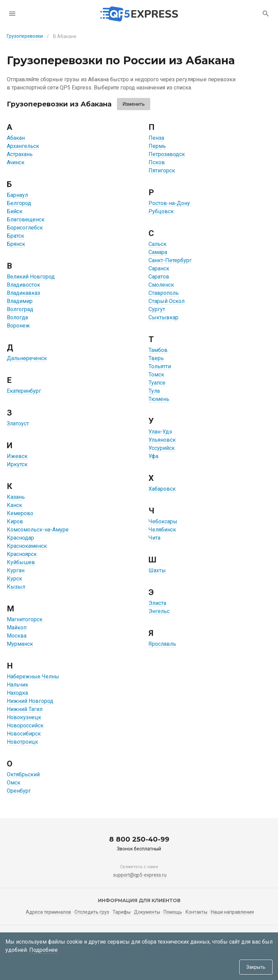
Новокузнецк (24, 717)
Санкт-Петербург (170, 260)
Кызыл (16, 587)
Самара (158, 252)
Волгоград (20, 309)
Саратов (159, 277)
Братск (15, 236)
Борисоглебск (25, 228)
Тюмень (159, 399)
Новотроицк (22, 742)
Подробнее (44, 950)
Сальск (158, 244)
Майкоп (17, 628)
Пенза (156, 138)
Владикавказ (23, 293)
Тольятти (160, 366)
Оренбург (19, 791)
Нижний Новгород (30, 701)
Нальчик (18, 685)
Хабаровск (162, 489)
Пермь (157, 146)
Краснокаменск (27, 546)
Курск (14, 579)
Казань (16, 497)
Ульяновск (162, 440)
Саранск (159, 268)
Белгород (19, 203)
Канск (14, 505)
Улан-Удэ (160, 432)
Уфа (153, 456)
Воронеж (18, 326)
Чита (154, 538)
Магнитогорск (25, 619)
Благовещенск (26, 219)
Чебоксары (163, 521)
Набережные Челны (33, 677)
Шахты (157, 570)
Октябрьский (23, 774)
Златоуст (18, 424)
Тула (154, 391)
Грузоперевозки (25, 36)
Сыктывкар (163, 317)
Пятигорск (162, 171)
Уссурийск (162, 448)
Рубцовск (161, 211)
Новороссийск (25, 725)
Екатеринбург (24, 391)
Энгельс (159, 611)
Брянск (16, 244)
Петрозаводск (167, 154)
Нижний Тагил (25, 709)
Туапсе (157, 383)
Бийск (15, 211)
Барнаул (17, 195)
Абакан (16, 138)
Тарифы (122, 912)
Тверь (156, 358)
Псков (157, 162)
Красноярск (22, 554)
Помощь (173, 912)
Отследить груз (92, 912)
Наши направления (232, 912)
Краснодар (20, 538)
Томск (156, 375)
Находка (17, 693)
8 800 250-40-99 (139, 839)
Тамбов (158, 350)
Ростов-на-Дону (169, 203)
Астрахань (20, 154)
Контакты (197, 912)
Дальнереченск (27, 358)
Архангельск (23, 146)
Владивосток (23, 285)
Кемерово (20, 513)
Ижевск (17, 456)
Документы (147, 912)
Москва (17, 636)
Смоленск (161, 285)
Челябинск (162, 530)
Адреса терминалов (49, 912)
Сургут (157, 309)
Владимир (20, 301)
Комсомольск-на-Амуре (38, 530)
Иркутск (17, 464)
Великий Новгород (31, 277)
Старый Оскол (167, 301)
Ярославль (162, 644)
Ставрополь (164, 293)
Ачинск (16, 162)
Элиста (157, 603)
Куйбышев (21, 562)
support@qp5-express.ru (140, 875)
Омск (14, 783)
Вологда (17, 317)
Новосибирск (24, 734)
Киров (15, 521)
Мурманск (20, 644)
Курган (16, 570)
